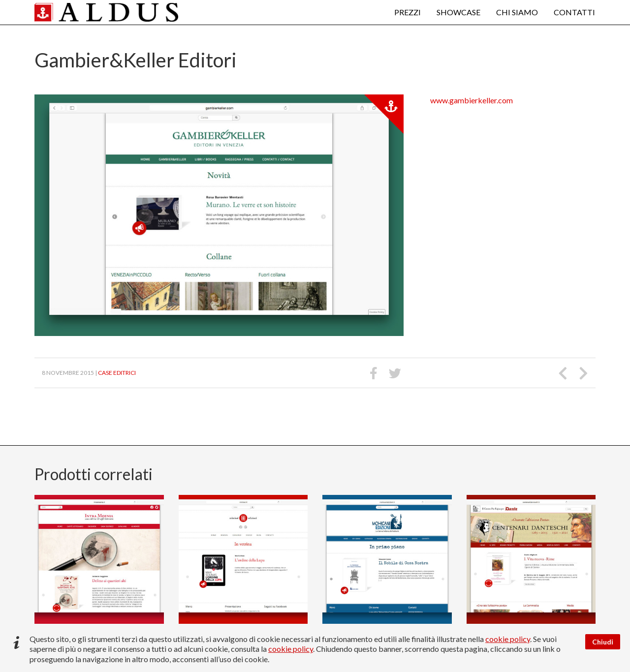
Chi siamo (517, 12)
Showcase (458, 12)
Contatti (574, 12)
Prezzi (408, 12)
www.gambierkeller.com (472, 100)
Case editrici (117, 373)
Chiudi (603, 642)
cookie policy (508, 639)
